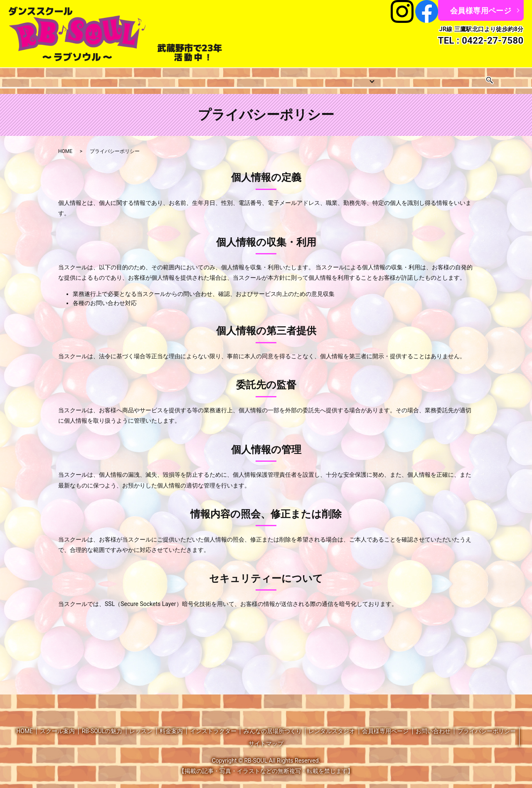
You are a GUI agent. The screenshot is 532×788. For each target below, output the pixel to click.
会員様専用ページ (481, 11)
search (513, 77)
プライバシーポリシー (487, 724)
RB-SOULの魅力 (102, 724)
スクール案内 (69, 77)
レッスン (115, 77)
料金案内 (230, 77)
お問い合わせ (481, 77)
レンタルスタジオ (423, 77)
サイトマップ (266, 737)
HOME (28, 77)
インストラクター (281, 77)
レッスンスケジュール (172, 77)
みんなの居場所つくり (351, 77)
